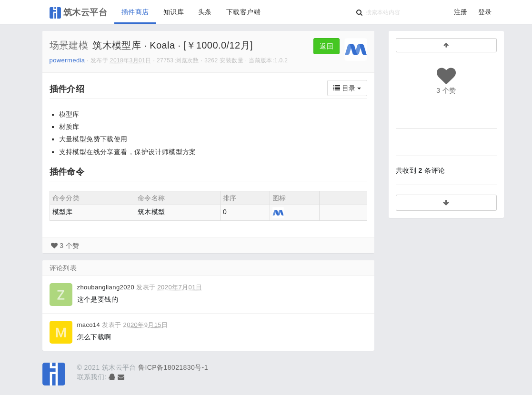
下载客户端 (243, 12)
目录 (347, 88)
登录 (485, 12)
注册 (461, 12)
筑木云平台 (79, 13)
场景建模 (69, 45)
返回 (326, 46)
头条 (205, 12)
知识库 (174, 12)
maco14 (89, 325)
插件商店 (135, 12)
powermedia (67, 60)
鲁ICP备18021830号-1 (173, 367)
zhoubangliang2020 (106, 287)
